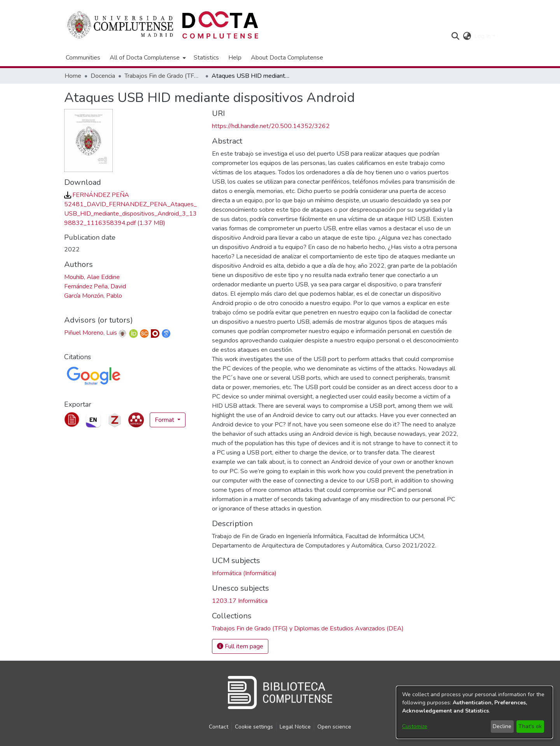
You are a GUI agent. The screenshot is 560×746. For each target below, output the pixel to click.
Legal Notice (295, 727)
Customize (415, 726)
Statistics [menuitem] (206, 58)
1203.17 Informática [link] (240, 601)
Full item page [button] (240, 646)
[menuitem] (147, 58)
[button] (455, 36)
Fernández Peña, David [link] (95, 286)
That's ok (530, 726)
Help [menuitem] (235, 58)
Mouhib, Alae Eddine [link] (92, 277)
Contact (219, 727)
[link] (308, 628)
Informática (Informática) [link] (244, 573)
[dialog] (474, 712)
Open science (334, 727)
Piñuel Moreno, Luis (91, 333)
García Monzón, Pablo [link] (93, 296)
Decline (502, 726)
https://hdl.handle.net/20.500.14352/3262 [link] (271, 126)
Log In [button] (483, 36)
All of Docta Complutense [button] (145, 58)
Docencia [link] (103, 76)
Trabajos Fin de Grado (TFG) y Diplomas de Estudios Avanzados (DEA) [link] (163, 76)
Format (165, 420)
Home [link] (73, 76)
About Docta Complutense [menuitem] (287, 58)
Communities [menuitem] (83, 58)
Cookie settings (254, 727)
